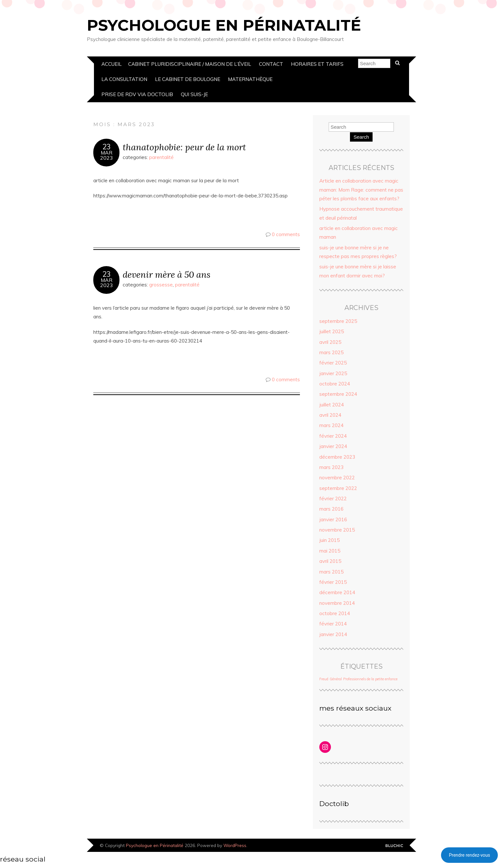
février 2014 (333, 624)
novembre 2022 (337, 478)
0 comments (286, 234)
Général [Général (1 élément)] (336, 679)
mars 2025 (331, 352)
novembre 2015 (337, 530)
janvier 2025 (333, 373)
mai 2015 (330, 551)
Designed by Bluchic (394, 846)
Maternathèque (250, 79)
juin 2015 (329, 540)
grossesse (161, 285)
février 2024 (333, 436)
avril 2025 (330, 342)
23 (107, 147)
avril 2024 (330, 415)
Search (361, 137)
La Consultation (124, 79)
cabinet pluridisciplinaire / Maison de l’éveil (190, 64)
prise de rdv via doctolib (137, 94)
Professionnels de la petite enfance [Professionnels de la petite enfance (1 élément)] (370, 679)
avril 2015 (330, 561)
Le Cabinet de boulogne (188, 79)
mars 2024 (331, 425)
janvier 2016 (333, 519)
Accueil (112, 64)
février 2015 (333, 582)
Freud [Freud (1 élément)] (324, 679)
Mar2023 (107, 155)
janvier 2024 (333, 446)
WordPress (235, 845)
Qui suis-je (194, 94)
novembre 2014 (337, 603)
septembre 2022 (338, 488)
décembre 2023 (337, 457)
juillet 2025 (332, 331)
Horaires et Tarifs (317, 64)
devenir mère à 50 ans (167, 274)
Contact (271, 64)
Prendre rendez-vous (469, 855)
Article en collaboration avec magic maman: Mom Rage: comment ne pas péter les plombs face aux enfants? (361, 190)
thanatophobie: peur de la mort (184, 147)
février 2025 (333, 363)
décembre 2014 (337, 592)
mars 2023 (331, 467)
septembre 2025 (338, 321)
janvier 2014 (333, 634)
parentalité (161, 157)
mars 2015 (331, 572)
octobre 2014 (335, 613)
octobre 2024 (335, 384)
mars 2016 (331, 509)
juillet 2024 (332, 405)
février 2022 (333, 499)
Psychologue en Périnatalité (224, 25)
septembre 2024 (338, 394)
